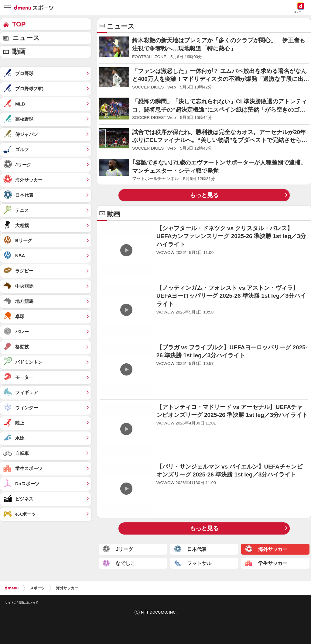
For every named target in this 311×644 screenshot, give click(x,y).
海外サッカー (67, 588)
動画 (19, 52)
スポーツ (37, 588)
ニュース (26, 38)
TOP (19, 24)
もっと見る (204, 195)
